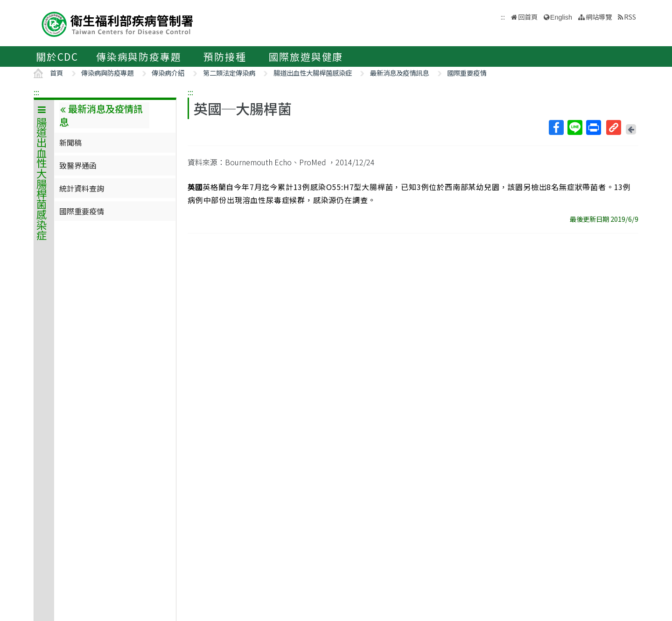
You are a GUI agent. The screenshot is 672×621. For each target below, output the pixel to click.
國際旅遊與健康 (306, 56)
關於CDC (57, 56)
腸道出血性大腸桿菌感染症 (313, 73)
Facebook (556, 127)
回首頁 (528, 17)
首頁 (56, 73)
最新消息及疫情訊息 (399, 73)
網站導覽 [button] (599, 17)
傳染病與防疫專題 (139, 56)
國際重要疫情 (467, 73)
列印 (593, 127)
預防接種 (225, 56)
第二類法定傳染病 (229, 73)
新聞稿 (70, 142)
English (561, 17)
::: (36, 92)
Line (574, 127)
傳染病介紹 (168, 73)
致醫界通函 (78, 165)
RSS (630, 17)
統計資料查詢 (82, 188)
